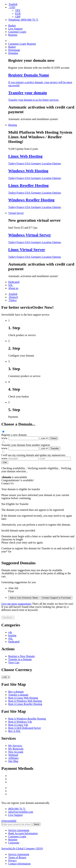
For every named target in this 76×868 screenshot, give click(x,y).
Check (54, 438)
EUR (18, 14)
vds (10, 632)
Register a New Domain (21, 656)
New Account (16, 752)
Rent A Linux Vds (18, 725)
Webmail (13, 755)
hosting (12, 635)
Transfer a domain (18, 695)
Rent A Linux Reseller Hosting (25, 704)
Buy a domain (16, 692)
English (13, 4)
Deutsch (13, 297)
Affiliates (13, 758)
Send (36, 824)
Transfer (55, 448)
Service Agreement (19, 830)
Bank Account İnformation (23, 833)
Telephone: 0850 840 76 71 (23, 20)
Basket (12, 26)
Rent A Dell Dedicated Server (25, 728)
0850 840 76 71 (17, 809)
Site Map (13, 761)
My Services (15, 746)
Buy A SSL (14, 731)
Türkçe (12, 300)
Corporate (14, 843)
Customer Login (17, 32)
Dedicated (14, 282)
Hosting (13, 125)
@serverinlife (9, 821)
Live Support (15, 29)
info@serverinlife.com (21, 812)
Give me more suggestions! (16, 604)
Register (13, 35)
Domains (13, 53)
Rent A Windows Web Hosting (25, 701)
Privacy (12, 861)
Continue (8, 618)
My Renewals (16, 749)
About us (13, 288)
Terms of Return (17, 857)
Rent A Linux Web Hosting (23, 698)
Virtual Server (16, 213)
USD (12, 7)
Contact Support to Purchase (56, 598)
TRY (18, 10)
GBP (18, 17)
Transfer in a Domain (20, 659)
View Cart (14, 662)
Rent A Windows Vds (20, 722)
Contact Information (19, 864)
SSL (11, 285)
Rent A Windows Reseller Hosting (27, 719)
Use (5, 462)
